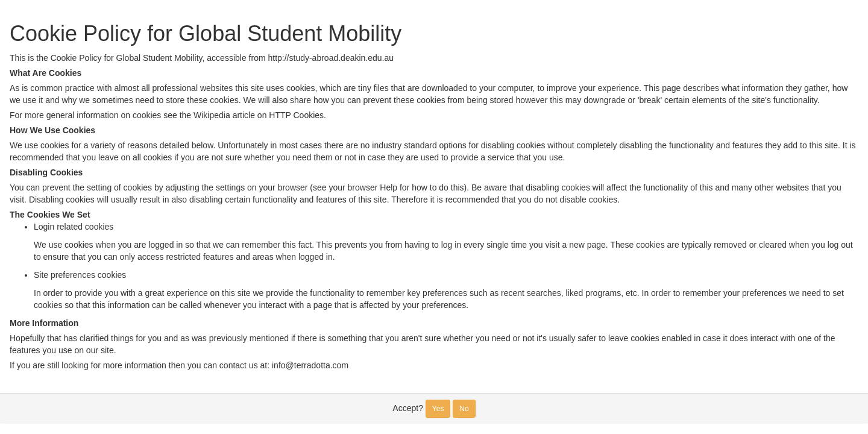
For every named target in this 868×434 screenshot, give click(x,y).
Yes (438, 409)
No (464, 409)
